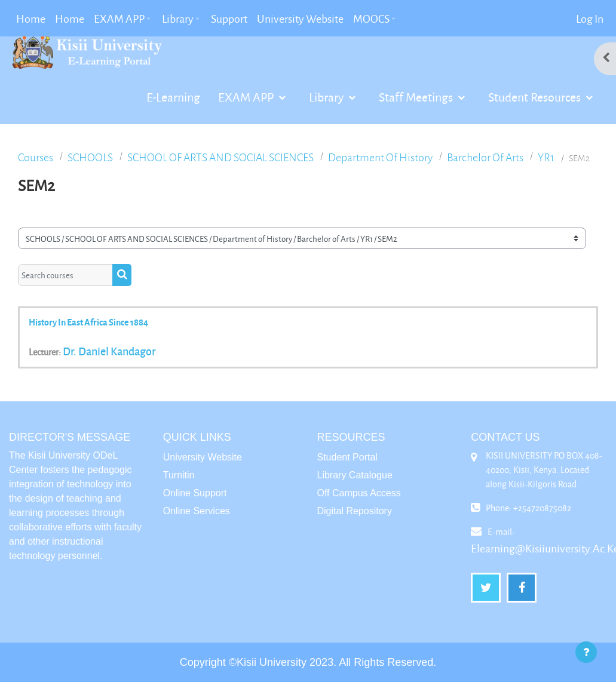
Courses (36, 157)
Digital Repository (355, 511)
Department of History (380, 157)
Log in (590, 19)
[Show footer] (586, 652)
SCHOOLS (90, 157)
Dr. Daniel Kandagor (109, 351)
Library (327, 97)
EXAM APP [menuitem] (119, 19)
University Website (203, 457)
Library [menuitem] (178, 19)
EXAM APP (247, 97)
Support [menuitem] (229, 19)
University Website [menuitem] (300, 19)
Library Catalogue (355, 475)
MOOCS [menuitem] (371, 19)
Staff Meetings (417, 97)
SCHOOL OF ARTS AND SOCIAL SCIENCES (220, 157)
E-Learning (173, 97)
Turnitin (179, 475)
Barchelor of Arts (485, 157)
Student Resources (536, 97)
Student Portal (347, 457)
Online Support (195, 493)
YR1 (546, 157)
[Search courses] (65, 275)
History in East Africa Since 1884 (88, 322)
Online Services (197, 511)
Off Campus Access (359, 493)
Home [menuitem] (31, 19)
